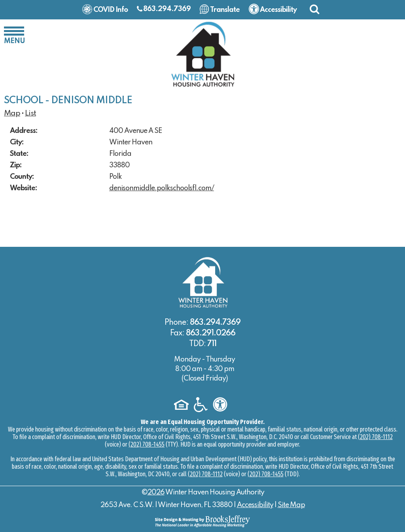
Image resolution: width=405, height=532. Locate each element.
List (30, 114)
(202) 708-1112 (375, 437)
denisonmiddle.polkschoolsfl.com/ (162, 188)
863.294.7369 (167, 9)
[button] (314, 9)
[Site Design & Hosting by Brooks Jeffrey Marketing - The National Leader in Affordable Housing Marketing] (202, 521)
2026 (156, 492)
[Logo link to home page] (202, 54)
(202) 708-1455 (147, 444)
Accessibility (255, 505)
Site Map (291, 505)
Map (12, 114)
